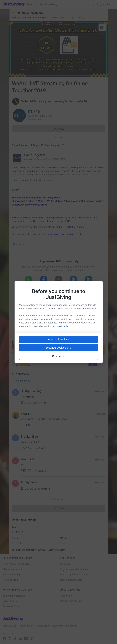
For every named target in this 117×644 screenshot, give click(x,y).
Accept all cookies (58, 339)
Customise (58, 356)
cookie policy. (63, 326)
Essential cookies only (59, 348)
